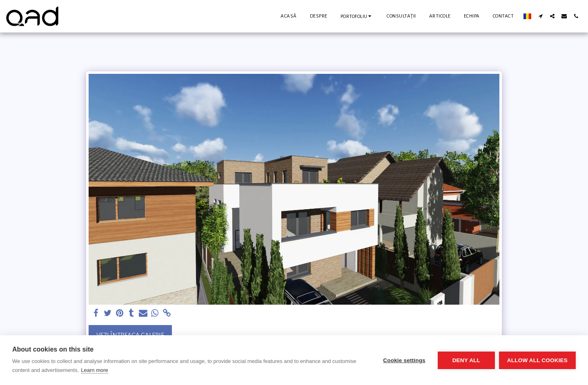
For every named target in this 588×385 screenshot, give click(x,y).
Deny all (466, 360)
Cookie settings (404, 360)
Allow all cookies (537, 360)
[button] (357, 16)
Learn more (94, 370)
